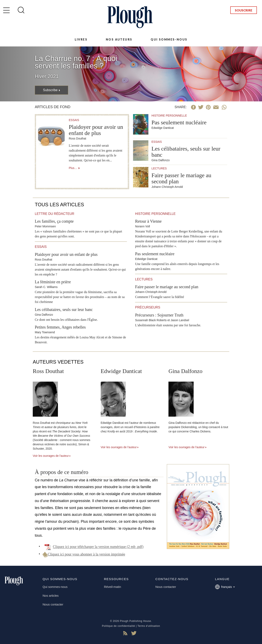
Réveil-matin (112, 587)
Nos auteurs (119, 39)
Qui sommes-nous (169, 39)
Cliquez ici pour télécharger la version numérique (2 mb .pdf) (98, 547)
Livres (81, 39)
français (225, 587)
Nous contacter (53, 604)
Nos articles (51, 596)
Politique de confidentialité (119, 626)
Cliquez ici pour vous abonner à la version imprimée (84, 554)
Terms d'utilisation (149, 626)
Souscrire (244, 10)
